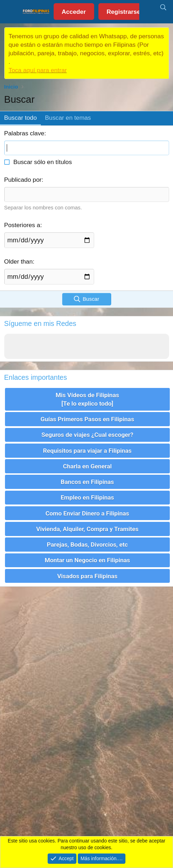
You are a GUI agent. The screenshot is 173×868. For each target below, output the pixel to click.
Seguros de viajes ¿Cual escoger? (87, 435)
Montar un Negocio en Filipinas (87, 560)
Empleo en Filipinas (87, 497)
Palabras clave (24, 133)
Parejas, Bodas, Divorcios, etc (87, 545)
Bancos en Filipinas (87, 482)
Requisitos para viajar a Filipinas (87, 451)
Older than (19, 261)
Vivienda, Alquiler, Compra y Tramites (87, 529)
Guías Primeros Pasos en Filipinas (87, 419)
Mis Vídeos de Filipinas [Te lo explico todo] (87, 399)
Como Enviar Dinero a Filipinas (87, 513)
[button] (11, 12)
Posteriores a (22, 225)
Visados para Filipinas (87, 576)
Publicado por (23, 180)
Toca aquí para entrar (38, 70)
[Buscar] (163, 8)
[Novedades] (147, 8)
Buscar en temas (68, 118)
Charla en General (87, 466)
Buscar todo (21, 118)
